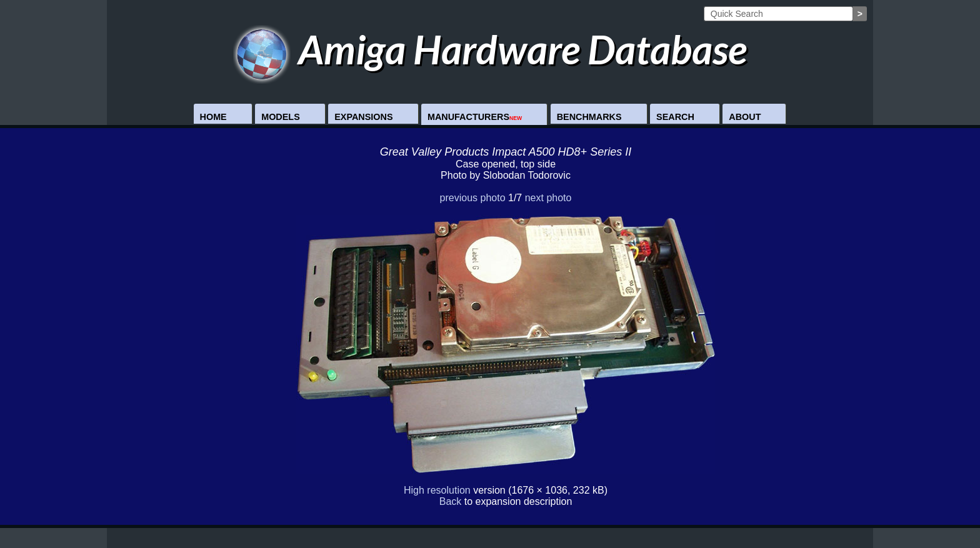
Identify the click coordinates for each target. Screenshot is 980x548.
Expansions (363, 117)
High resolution (437, 490)
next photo (548, 198)
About (745, 117)
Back (451, 501)
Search (675, 117)
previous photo (473, 198)
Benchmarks (589, 117)
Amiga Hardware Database (490, 49)
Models (281, 117)
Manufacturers (475, 117)
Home (213, 117)
